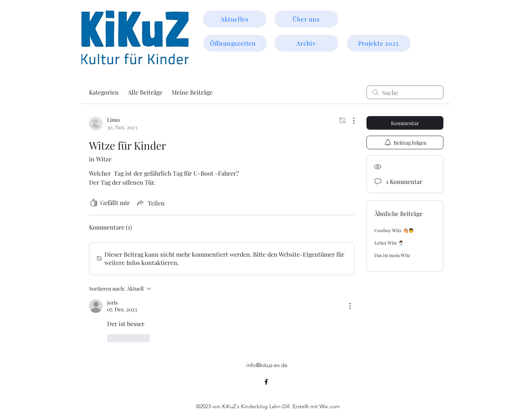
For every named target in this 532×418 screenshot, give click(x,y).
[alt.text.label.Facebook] (266, 382)
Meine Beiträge (192, 92)
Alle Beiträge (145, 92)
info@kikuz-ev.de (267, 365)
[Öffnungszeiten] (235, 43)
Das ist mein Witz (392, 255)
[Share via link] (150, 203)
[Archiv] (306, 43)
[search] (405, 92)
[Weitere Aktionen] (350, 121)
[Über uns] (306, 19)
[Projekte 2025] (379, 43)
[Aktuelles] (235, 19)
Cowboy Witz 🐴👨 (394, 230)
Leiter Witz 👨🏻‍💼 (389, 243)
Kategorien (104, 92)
